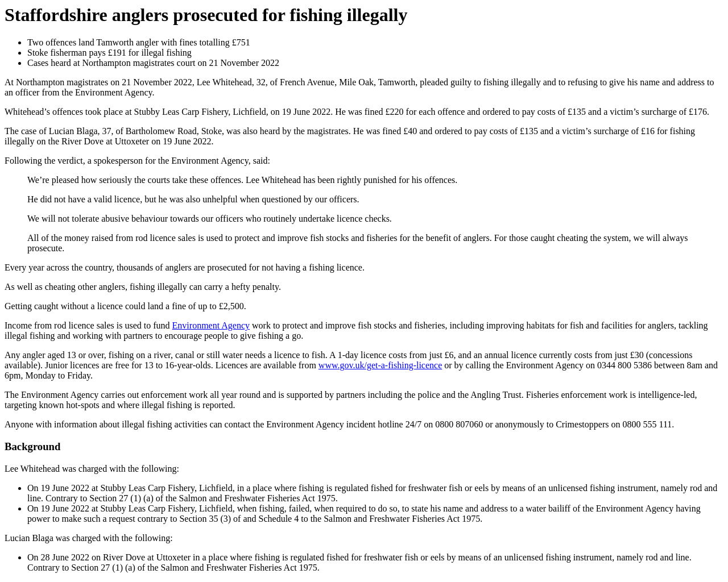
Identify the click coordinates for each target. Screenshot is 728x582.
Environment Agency (211, 325)
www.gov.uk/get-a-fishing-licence (380, 365)
